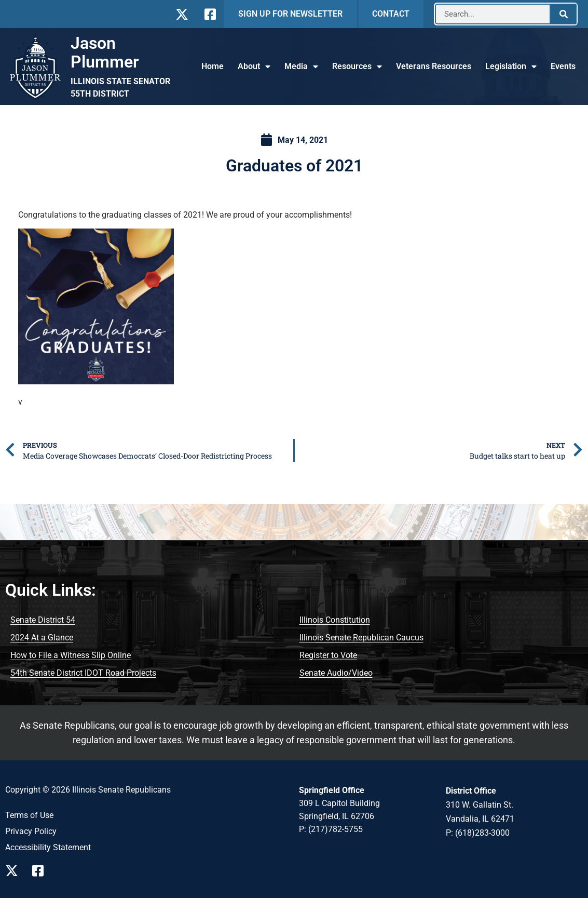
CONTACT (391, 14)
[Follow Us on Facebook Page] (42, 871)
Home (213, 66)
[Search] (564, 14)
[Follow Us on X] (182, 14)
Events (563, 66)
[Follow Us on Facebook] (209, 14)
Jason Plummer (105, 52)
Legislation (511, 66)
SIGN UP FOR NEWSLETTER (290, 14)
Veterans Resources (434, 66)
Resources (357, 66)
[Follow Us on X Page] (15, 871)
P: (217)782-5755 (331, 829)
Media (301, 66)
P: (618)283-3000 (478, 833)
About (254, 66)
